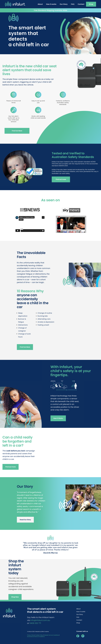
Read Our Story (25, 520)
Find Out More (17, 131)
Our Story (80, 614)
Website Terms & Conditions (51, 635)
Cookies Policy (39, 635)
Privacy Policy (31, 635)
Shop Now (15, 597)
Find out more (61, 179)
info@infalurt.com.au (40, 620)
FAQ (78, 617)
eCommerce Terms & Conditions (36, 637)
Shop (78, 623)
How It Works (58, 418)
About (78, 609)
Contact (79, 620)
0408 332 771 (35, 623)
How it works (81, 612)
